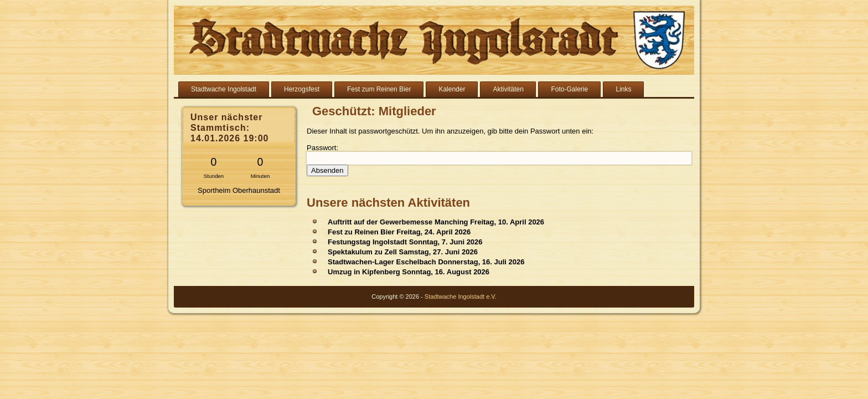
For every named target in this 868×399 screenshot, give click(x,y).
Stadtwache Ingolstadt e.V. (461, 296)
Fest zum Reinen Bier (379, 89)
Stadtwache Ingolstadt (224, 89)
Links (623, 89)
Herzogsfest (302, 89)
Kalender (452, 89)
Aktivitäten (508, 89)
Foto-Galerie (569, 89)
